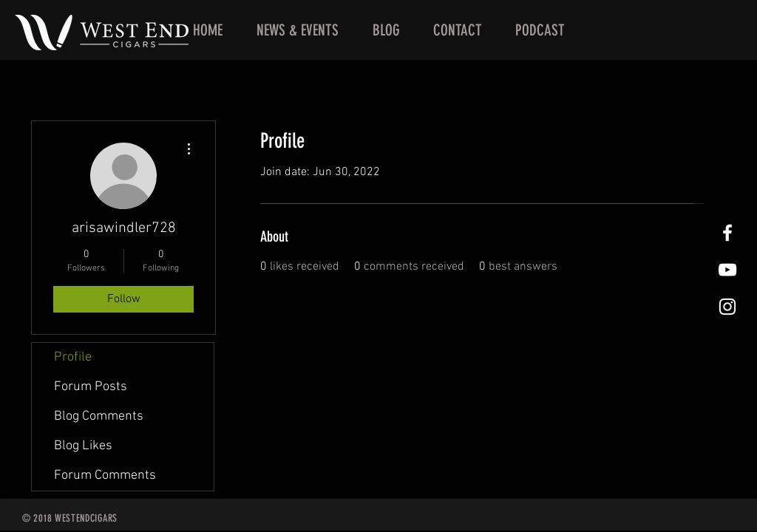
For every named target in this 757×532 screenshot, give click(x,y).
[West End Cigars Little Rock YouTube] (727, 270)
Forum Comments (105, 475)
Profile (73, 357)
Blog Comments (99, 416)
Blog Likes (83, 446)
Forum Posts (91, 387)
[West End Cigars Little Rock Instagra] (727, 307)
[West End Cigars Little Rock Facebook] (727, 233)
